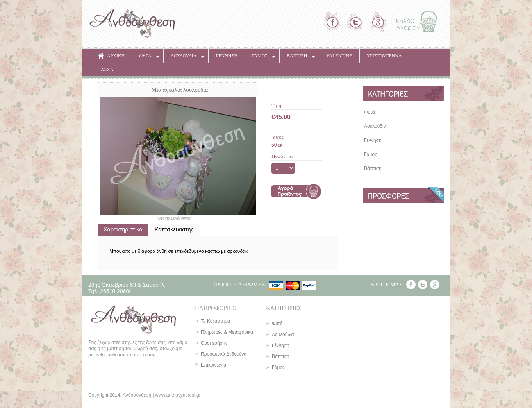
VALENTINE (339, 56)
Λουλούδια (375, 126)
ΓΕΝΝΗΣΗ (227, 56)
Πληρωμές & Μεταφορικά (227, 332)
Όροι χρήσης (214, 343)
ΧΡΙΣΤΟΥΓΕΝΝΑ (384, 56)
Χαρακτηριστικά (123, 229)
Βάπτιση (373, 168)
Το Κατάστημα (215, 321)
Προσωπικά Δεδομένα (224, 354)
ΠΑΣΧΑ (105, 70)
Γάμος (370, 154)
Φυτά (370, 112)
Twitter (423, 285)
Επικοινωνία (213, 365)
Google (435, 285)
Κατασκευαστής (174, 229)
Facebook (411, 285)
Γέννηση (373, 140)
